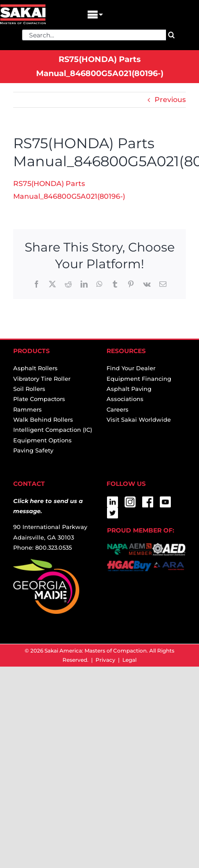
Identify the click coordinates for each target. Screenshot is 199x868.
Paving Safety (33, 450)
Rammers (28, 409)
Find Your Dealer (131, 368)
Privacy (105, 660)
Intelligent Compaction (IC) (53, 430)
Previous (170, 100)
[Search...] (94, 35)
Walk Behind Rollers (43, 419)
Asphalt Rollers (35, 368)
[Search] (171, 35)
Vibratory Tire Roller (42, 379)
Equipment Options (42, 440)
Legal (129, 660)
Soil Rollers (29, 389)
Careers (118, 409)
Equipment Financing (139, 379)
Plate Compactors (39, 399)
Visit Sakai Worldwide (139, 419)
